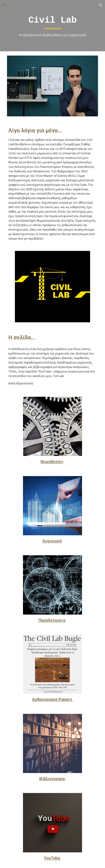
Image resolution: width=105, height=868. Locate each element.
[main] (52, 26)
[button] (4, 5)
